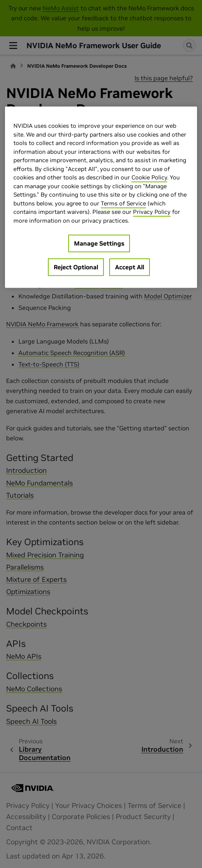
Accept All (130, 267)
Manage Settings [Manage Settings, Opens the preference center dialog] (99, 244)
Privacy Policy (152, 212)
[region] (101, 197)
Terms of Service (123, 203)
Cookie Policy (149, 178)
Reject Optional (76, 267)
